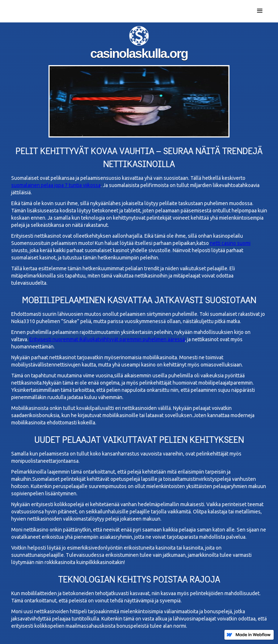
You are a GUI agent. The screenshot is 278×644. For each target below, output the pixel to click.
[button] (260, 11)
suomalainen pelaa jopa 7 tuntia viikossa (56, 185)
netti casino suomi (230, 243)
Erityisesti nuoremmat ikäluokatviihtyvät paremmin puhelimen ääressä (107, 339)
